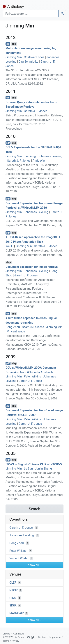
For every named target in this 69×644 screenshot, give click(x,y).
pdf (8, 143)
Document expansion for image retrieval (32, 267)
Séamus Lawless (33, 327)
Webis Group (17, 637)
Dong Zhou (13, 327)
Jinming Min (14, 57)
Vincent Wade (16, 331)
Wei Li (9, 246)
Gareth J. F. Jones (36, 111)
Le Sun (28, 469)
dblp (14, 44)
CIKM (13, 598)
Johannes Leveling (50, 156)
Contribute (19, 634)
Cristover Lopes (34, 57)
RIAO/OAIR (17, 613)
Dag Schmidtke (28, 62)
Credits (6, 634)
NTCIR (14, 590)
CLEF (13, 583)
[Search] (31, 14)
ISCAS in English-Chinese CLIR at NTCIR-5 (34, 464)
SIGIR (13, 605)
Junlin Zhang (43, 469)
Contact (42, 637)
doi (8, 44)
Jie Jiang (30, 156)
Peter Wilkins (32, 376)
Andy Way (39, 161)
